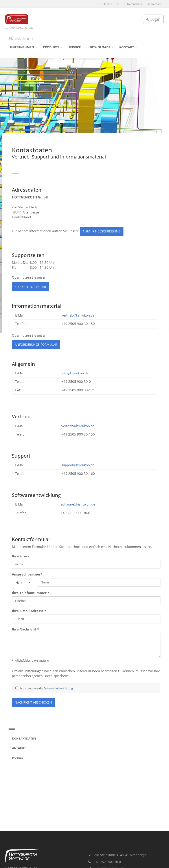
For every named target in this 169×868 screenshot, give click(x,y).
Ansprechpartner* (27, 574)
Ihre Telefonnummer (31, 593)
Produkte (51, 47)
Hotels (17, 758)
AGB (120, 4)
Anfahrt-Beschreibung (102, 231)
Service (75, 47)
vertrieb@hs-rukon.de (78, 315)
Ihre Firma (21, 556)
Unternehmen (22, 47)
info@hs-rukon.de (75, 373)
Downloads (100, 47)
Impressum (154, 4)
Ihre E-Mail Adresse (29, 611)
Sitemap (107, 4)
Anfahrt (19, 748)
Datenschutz (135, 4)
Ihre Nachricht (25, 629)
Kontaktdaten (24, 738)
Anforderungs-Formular (36, 344)
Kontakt (127, 47)
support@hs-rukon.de (78, 465)
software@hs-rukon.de (78, 504)
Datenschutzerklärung (58, 688)
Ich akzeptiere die (44, 688)
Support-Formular (30, 287)
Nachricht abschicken (33, 702)
